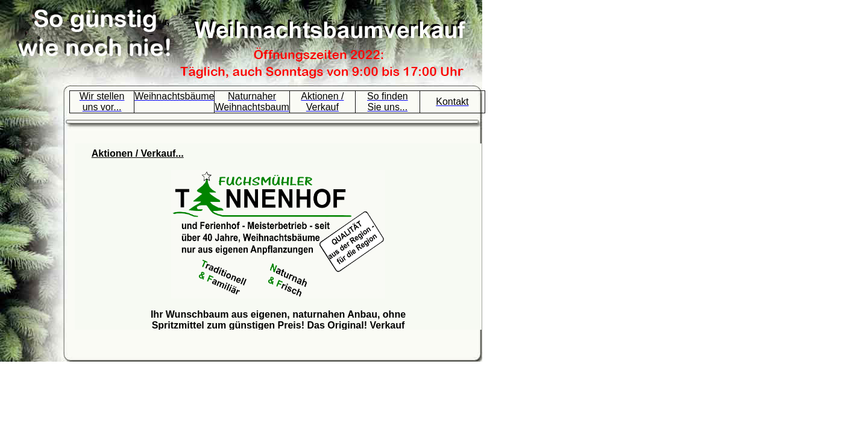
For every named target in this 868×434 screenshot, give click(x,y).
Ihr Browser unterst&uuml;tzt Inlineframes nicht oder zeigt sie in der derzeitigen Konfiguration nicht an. (278, 237)
